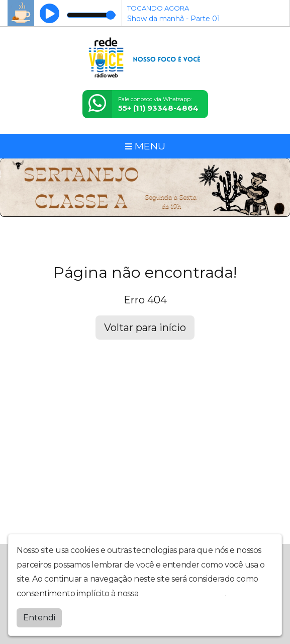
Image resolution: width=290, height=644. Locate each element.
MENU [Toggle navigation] (145, 146)
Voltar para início (145, 328)
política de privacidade (183, 593)
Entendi (39, 618)
